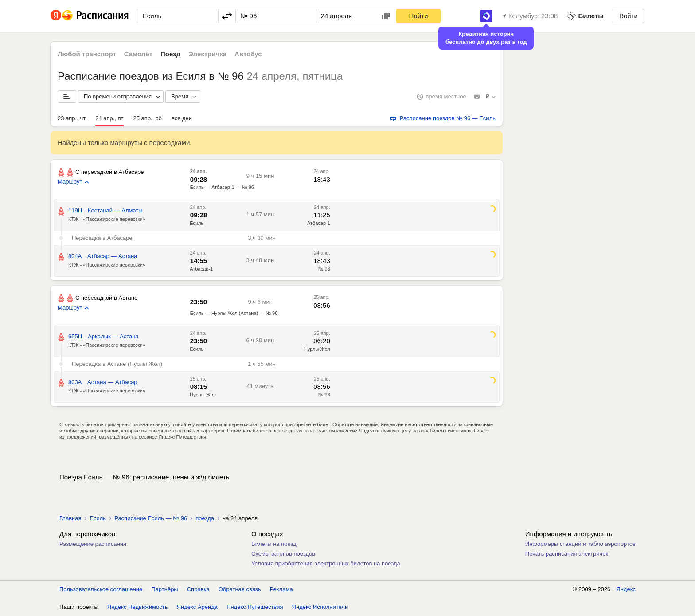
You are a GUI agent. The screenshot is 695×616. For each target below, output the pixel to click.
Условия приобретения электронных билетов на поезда (326, 563)
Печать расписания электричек (567, 554)
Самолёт (138, 54)
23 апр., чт (72, 118)
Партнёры (164, 589)
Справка (198, 589)
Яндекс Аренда (197, 607)
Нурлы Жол (317, 349)
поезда (205, 518)
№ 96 (324, 269)
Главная (70, 518)
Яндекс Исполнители (320, 607)
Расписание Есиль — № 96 (151, 518)
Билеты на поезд (274, 544)
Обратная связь (240, 589)
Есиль (197, 223)
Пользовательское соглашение (101, 589)
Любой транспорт (87, 54)
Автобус (248, 54)
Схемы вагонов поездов (283, 554)
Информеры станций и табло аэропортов (580, 544)
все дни (182, 118)
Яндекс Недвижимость (138, 607)
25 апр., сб (148, 118)
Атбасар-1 (319, 223)
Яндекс (626, 589)
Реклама (281, 589)
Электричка (207, 54)
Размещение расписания (93, 544)
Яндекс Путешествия (255, 607)
